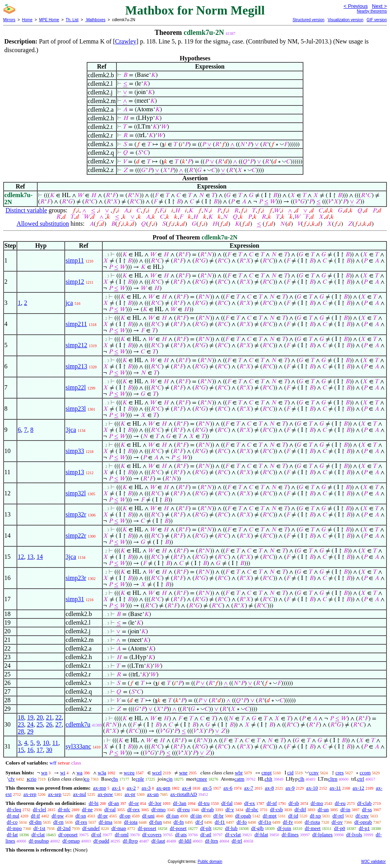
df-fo (242, 822)
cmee (202, 779)
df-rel (338, 816)
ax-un (153, 794)
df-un (323, 809)
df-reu (183, 809)
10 (46, 743)
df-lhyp (130, 841)
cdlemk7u (78, 724)
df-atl (206, 834)
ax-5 (207, 788)
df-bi (93, 803)
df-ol (96, 834)
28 (21, 731)
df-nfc (64, 809)
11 (55, 743)
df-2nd (64, 828)
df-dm (35, 822)
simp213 (76, 366)
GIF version (377, 20)
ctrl (361, 779)
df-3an (180, 803)
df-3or (155, 803)
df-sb (294, 803)
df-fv (288, 822)
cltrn (333, 779)
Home (27, 20)
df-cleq (14, 809)
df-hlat (261, 834)
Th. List (72, 20)
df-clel (40, 809)
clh (301, 779)
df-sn (81, 816)
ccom (365, 773)
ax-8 (269, 788)
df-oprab (363, 822)
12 (21, 557)
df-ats (181, 834)
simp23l (76, 409)
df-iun (172, 816)
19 (30, 717)
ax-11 (335, 788)
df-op (125, 816)
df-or (134, 803)
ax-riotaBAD (184, 794)
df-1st (39, 828)
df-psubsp (39, 841)
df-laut (158, 841)
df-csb (277, 809)
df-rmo (158, 809)
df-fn (179, 822)
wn (44, 773)
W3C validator (373, 862)
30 (49, 750)
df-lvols (354, 834)
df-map (119, 828)
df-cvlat (233, 834)
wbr (239, 773)
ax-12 (359, 788)
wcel (157, 773)
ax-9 (290, 788)
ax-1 (117, 788)
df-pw (58, 816)
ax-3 (146, 788)
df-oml (122, 834)
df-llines (290, 834)
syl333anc (78, 746)
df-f (200, 822)
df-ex (249, 803)
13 (30, 557)
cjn (169, 779)
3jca (71, 430)
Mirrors (9, 20)
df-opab (243, 816)
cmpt (267, 773)
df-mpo (14, 828)
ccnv (314, 773)
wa (79, 773)
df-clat (38, 834)
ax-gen (163, 788)
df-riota (312, 822)
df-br (218, 816)
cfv (12, 779)
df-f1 (220, 822)
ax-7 (249, 788)
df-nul (13, 816)
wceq (129, 773)
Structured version (308, 20)
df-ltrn (211, 841)
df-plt (206, 828)
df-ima (106, 822)
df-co (12, 822)
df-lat (12, 834)
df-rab (208, 809)
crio (33, 779)
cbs (115, 779)
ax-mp (100, 788)
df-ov (337, 822)
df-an (113, 803)
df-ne (87, 809)
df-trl (237, 841)
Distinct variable (26, 210)
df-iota (131, 822)
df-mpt (269, 816)
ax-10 (312, 788)
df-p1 (364, 828)
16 (30, 750)
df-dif (300, 809)
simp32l (76, 493)
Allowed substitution (43, 224)
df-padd (101, 841)
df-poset (178, 828)
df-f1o (265, 822)
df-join (284, 828)
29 (30, 731)
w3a (102, 773)
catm (239, 779)
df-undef (91, 828)
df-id (293, 816)
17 (40, 750)
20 (40, 717)
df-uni (149, 816)
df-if (35, 816)
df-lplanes (323, 834)
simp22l (76, 387)
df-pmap (71, 841)
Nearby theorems (372, 11)
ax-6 (228, 788)
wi (63, 773)
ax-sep (55, 794)
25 (40, 724)
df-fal (227, 803)
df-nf (272, 803)
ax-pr (130, 794)
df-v (230, 809)
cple (140, 779)
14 (40, 557)
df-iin (196, 816)
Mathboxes (95, 20)
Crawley (126, 41)
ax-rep (30, 794)
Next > (379, 6)
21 (49, 717)
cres (340, 773)
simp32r (76, 514)
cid (290, 773)
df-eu (340, 803)
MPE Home (49, 20)
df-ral (110, 809)
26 (49, 724)
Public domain (210, 862)
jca (69, 303)
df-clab (364, 803)
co (87, 779)
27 (58, 724)
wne (183, 773)
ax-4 (186, 788)
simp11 (75, 260)
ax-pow (105, 794)
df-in (345, 809)
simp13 (75, 472)
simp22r (76, 535)
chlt (268, 779)
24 (30, 724)
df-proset (147, 828)
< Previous (356, 6)
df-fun (156, 822)
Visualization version (346, 20)
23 (21, 724)
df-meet (313, 828)
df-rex (134, 809)
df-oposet (68, 834)
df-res (81, 822)
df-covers (152, 834)
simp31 (75, 599)
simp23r (76, 578)
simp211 (76, 324)
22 (58, 717)
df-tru (204, 803)
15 (21, 750)
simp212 (76, 345)
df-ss (367, 809)
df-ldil (185, 841)
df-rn (58, 822)
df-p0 (339, 828)
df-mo (317, 803)
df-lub (231, 828)
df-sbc (252, 809)
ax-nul (79, 794)
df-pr (103, 816)
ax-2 (131, 788)
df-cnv (362, 816)
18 (21, 717)
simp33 (75, 451)
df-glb (258, 828)
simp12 (75, 282)
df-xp (315, 816)
